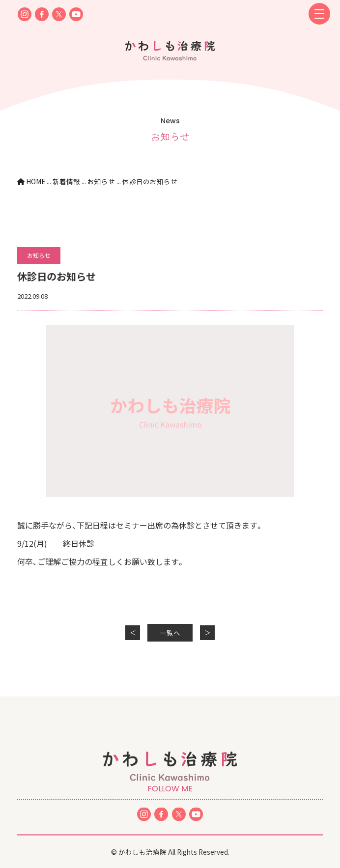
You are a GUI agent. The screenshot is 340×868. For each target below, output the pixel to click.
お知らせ (39, 255)
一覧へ (170, 633)
